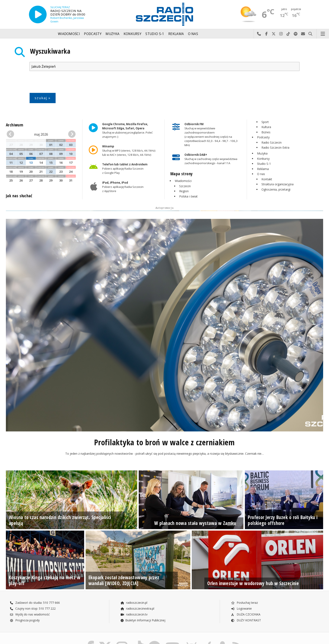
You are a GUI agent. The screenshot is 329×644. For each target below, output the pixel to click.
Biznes (266, 132)
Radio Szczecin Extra (275, 147)
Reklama (176, 34)
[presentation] (61, 83)
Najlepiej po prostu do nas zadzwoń (259, 34)
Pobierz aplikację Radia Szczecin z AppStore (123, 187)
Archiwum (14, 125)
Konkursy (133, 34)
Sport (265, 122)
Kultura (266, 127)
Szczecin (185, 186)
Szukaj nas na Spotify (296, 34)
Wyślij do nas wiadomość (303, 34)
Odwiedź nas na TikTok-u (288, 34)
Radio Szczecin (272, 142)
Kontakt (267, 179)
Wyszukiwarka (50, 51)
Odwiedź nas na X (274, 34)
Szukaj (310, 34)
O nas (193, 34)
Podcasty (93, 34)
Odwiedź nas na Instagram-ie (281, 34)
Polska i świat (188, 196)
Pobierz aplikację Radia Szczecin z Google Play (125, 169)
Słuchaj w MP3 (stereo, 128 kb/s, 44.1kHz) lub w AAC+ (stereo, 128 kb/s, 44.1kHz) (129, 151)
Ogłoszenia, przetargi (276, 189)
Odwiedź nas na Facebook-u (266, 34)
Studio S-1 (155, 34)
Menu (323, 34)
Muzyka (112, 34)
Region (184, 191)
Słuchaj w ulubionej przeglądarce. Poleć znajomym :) (127, 130)
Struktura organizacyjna (277, 184)
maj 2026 (41, 134)
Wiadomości (69, 34)
